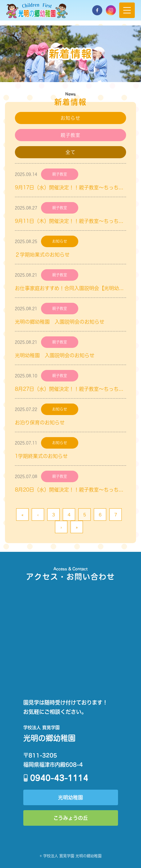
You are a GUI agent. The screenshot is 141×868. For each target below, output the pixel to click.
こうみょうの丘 (71, 818)
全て (70, 152)
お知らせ (71, 118)
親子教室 (71, 135)
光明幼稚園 (70, 797)
